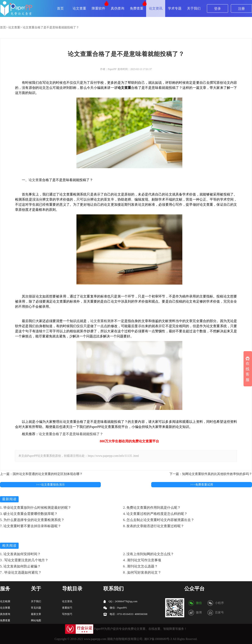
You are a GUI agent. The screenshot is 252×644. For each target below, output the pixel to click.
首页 (60, 8)
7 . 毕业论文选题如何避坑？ (21, 572)
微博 (199, 613)
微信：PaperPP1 (115, 608)
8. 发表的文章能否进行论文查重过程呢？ (154, 526)
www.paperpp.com (95, 639)
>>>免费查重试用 (202, 485)
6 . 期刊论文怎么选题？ (140, 566)
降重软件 (98, 8)
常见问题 (36, 608)
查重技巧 (67, 608)
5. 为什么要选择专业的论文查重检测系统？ (32, 520)
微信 (199, 603)
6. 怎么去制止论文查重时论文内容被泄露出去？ (159, 520)
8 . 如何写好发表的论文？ (142, 572)
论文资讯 (156, 8)
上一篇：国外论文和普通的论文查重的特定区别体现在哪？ (41, 474)
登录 (217, 9)
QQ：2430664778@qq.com (120, 601)
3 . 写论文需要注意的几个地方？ (24, 560)
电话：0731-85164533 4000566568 (125, 614)
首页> (4, 27)
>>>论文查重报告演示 (50, 485)
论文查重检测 (100, 321)
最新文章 (36, 614)
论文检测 (5, 601)
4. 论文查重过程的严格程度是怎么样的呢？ (155, 514)
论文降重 (5, 608)
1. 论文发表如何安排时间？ (20, 554)
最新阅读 (9, 499)
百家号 (219, 613)
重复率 (109, 199)
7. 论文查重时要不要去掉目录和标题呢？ (30, 526)
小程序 (219, 603)
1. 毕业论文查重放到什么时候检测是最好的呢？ (36, 508)
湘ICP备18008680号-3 (158, 639)
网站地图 (36, 620)
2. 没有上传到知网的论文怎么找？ (148, 554)
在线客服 (248, 369)
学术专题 (175, 8)
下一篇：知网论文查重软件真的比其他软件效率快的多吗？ (211, 474)
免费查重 (137, 8)
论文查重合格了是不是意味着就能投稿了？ (51, 27)
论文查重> (15, 27)
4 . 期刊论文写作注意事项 (142, 560)
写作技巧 (67, 614)
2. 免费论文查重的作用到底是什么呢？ (152, 508)
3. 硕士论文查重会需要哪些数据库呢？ (29, 514)
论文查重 (79, 8)
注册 (241, 9)
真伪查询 (118, 8)
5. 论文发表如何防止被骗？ (20, 566)
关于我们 (194, 8)
